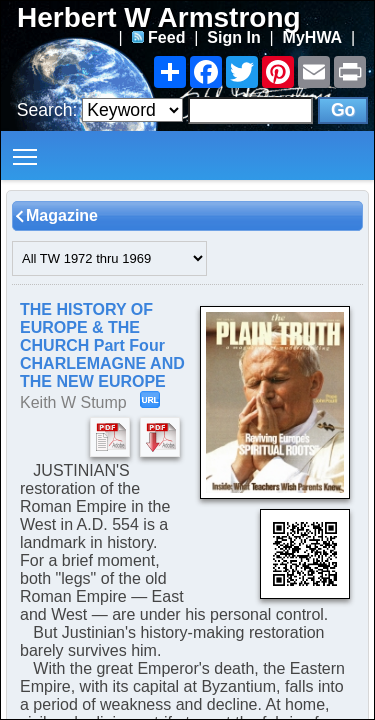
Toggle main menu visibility (26, 149)
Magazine (62, 215)
